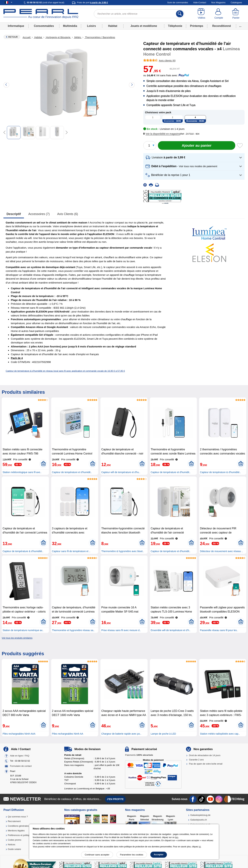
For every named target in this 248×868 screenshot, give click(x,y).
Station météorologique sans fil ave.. (22, 472)
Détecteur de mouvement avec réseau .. (221, 551)
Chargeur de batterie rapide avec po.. (121, 734)
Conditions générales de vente (23, 826)
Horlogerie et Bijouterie (58, 37)
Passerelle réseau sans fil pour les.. (219, 630)
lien (177, 837)
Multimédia (70, 26)
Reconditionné (221, 26)
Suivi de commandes (178, 2)
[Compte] (219, 14)
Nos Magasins (218, 2)
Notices (11, 845)
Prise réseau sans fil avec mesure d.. (121, 630)
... (240, 26)
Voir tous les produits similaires (17, 638)
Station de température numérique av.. (23, 630)
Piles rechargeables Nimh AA (68, 734)
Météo (78, 37)
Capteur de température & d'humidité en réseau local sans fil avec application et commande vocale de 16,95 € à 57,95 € (65, 371)
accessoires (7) (39, 214)
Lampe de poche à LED (163, 734)
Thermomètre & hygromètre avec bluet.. (123, 551)
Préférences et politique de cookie (25, 835)
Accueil (27, 37)
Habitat (113, 26)
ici (200, 847)
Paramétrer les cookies (132, 855)
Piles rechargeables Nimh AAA (19, 734)
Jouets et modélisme (144, 26)
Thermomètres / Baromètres (100, 37)
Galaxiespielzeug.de (200, 815)
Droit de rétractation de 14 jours (205, 755)
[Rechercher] (180, 14)
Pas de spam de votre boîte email (206, 764)
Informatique (16, 26)
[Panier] (236, 14)
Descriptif (14, 214)
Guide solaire (14, 849)
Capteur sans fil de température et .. (71, 551)
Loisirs (92, 26)
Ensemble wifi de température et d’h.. (171, 630)
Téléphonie (175, 26)
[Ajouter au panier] (197, 145)
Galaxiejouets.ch (199, 820)
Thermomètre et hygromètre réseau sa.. (73, 630)
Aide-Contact (200, 2)
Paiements (139, 755)
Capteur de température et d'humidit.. (72, 472)
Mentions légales (16, 831)
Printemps (197, 26)
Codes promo (14, 840)
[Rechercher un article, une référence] (139, 14)
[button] (162, 134)
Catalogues (236, 2)
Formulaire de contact (21, 766)
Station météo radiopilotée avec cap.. (220, 734)
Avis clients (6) (68, 214)
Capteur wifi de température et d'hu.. (121, 472)
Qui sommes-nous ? (18, 817)
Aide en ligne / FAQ (20, 756)
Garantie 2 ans (196, 760)
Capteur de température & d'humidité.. (220, 472)
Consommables (44, 26)
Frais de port (92, 2)
